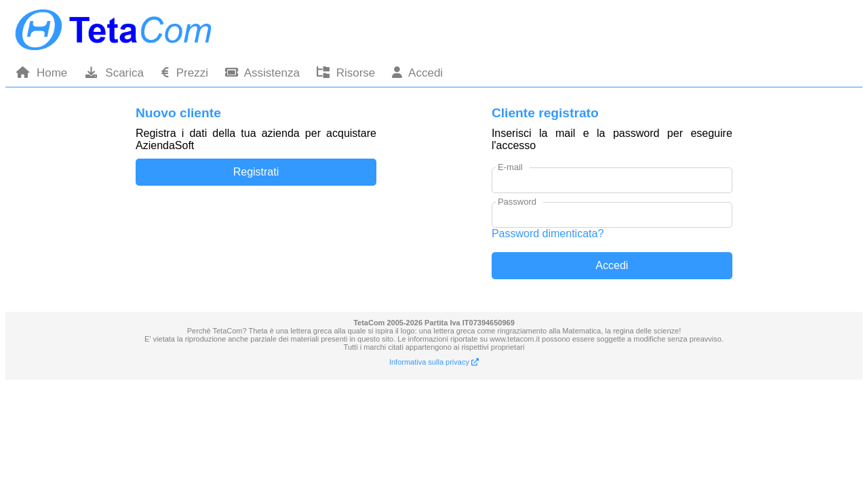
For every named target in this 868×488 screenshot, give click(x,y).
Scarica (114, 73)
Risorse (346, 73)
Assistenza (262, 73)
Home (41, 73)
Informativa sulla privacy (434, 362)
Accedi (417, 73)
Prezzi (184, 73)
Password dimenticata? (548, 233)
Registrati (256, 172)
